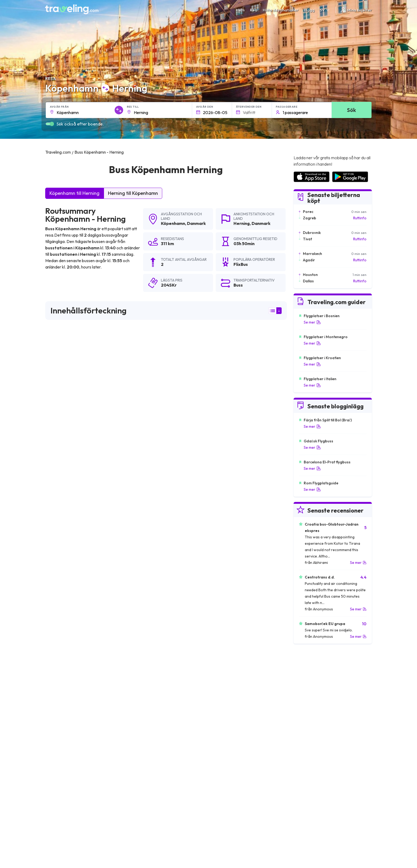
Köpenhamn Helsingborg (69, 695)
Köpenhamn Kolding (225, 686)
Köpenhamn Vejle (143, 677)
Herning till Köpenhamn (133, 193)
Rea (254, 10)
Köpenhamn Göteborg (147, 659)
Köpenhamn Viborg (224, 695)
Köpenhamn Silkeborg (67, 704)
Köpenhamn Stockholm (68, 659)
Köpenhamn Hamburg (227, 659)
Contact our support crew (80, 802)
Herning (242, 223)
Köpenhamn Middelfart (148, 713)
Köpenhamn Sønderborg (149, 740)
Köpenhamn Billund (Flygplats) (234, 650)
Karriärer (301, 779)
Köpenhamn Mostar (145, 722)
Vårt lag (136, 790)
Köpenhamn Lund (63, 740)
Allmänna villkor (224, 779)
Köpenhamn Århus (224, 668)
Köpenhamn (173, 223)
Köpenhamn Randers (66, 677)
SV (325, 10)
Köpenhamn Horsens (66, 686)
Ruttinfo (360, 218)
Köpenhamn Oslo (223, 704)
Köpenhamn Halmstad (147, 650)
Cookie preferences (228, 790)
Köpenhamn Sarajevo (66, 713)
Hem (240, 10)
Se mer (312, 322)
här (74, 467)
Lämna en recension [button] (257, 580)
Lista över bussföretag (312, 790)
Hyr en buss (303, 796)
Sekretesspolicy (225, 785)
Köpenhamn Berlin (63, 668)
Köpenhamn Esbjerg (145, 704)
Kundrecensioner (307, 785)
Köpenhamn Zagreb (65, 731)
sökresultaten (262, 354)
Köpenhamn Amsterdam (149, 686)
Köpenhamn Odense (226, 677)
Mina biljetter (356, 10)
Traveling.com (97, 843)
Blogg (309, 10)
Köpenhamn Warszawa (228, 731)
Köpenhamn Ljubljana (226, 740)
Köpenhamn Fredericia (68, 722)
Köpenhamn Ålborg (145, 695)
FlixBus (55, 389)
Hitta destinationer (281, 10)
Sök (351, 110)
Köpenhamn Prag (223, 713)
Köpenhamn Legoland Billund (73, 650)
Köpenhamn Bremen (145, 731)
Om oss (136, 785)
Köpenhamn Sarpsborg (228, 722)
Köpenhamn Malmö (145, 668)
